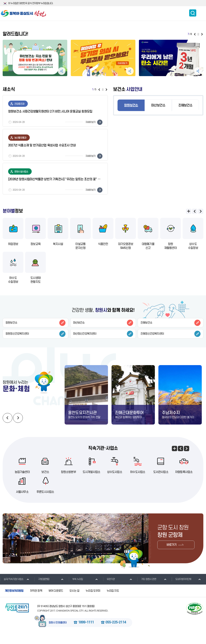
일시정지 (198, 34)
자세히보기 (94, 122)
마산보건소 (158, 105)
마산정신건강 (103, 334)
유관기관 (109, 588)
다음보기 (202, 34)
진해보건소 (185, 105)
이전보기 (195, 34)
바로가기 (172, 554)
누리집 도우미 (93, 600)
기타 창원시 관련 (147, 588)
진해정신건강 (171, 334)
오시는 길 (74, 600)
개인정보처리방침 (14, 600)
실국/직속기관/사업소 (12, 588)
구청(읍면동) (42, 588)
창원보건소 (131, 105)
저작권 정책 (36, 600)
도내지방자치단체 (181, 588)
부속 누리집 (76, 588)
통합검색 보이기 (193, 13)
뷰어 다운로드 (56, 600)
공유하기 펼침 (62, 71)
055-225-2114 (116, 631)
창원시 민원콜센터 (58, 632)
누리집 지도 (113, 600)
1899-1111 (86, 631)
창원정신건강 (35, 334)
